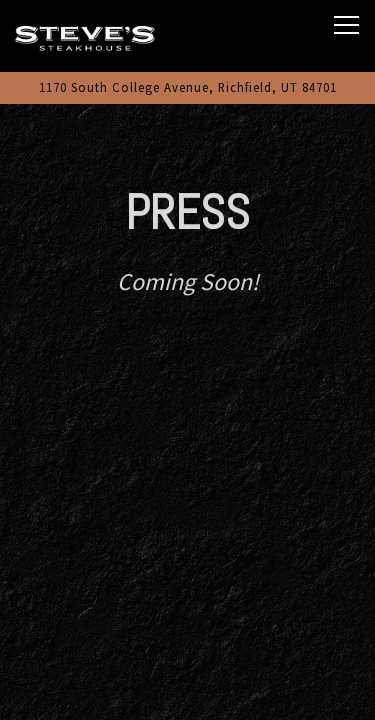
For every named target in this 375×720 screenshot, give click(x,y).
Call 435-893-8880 (188, 592)
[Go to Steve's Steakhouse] (187, 87)
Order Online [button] (188, 643)
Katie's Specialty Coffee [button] (187, 694)
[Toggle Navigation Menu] (346, 25)
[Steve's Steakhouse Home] (85, 36)
